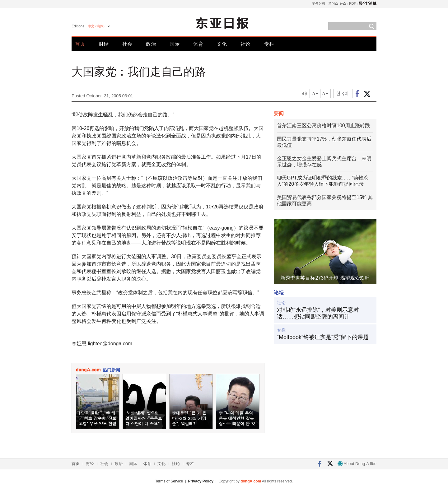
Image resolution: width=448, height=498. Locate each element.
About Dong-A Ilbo (357, 464)
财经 (104, 44)
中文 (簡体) (96, 26)
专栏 (269, 44)
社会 (127, 44)
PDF (352, 3)
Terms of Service (169, 481)
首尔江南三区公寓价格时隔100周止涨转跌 (323, 126)
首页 (80, 44)
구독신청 (319, 3)
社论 (245, 44)
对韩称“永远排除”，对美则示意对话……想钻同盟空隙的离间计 (318, 313)
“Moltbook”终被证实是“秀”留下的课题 (323, 337)
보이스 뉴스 (337, 3)
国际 (175, 44)
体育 (198, 44)
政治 (151, 44)
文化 (222, 44)
